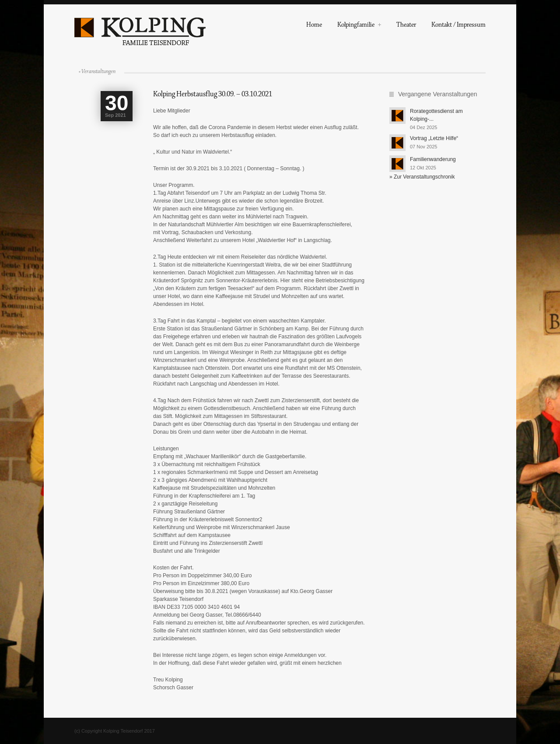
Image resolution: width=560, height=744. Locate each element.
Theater (406, 26)
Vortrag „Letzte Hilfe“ (434, 138)
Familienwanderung (433, 159)
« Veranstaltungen (97, 71)
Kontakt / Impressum (458, 26)
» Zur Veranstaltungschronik (422, 177)
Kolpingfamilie (359, 26)
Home (314, 26)
